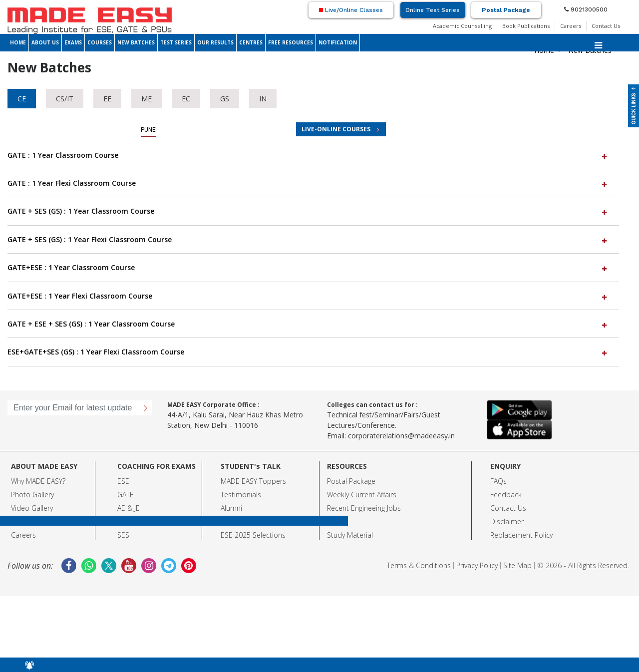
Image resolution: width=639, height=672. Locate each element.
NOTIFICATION (338, 42)
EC (186, 99)
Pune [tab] (148, 130)
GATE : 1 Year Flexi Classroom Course (308, 183)
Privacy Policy (477, 565)
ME (147, 99)
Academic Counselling (462, 26)
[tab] (313, 155)
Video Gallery (32, 508)
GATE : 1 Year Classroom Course (308, 155)
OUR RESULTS (215, 42)
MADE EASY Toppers (253, 481)
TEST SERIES (176, 42)
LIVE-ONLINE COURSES (336, 129)
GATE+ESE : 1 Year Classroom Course (308, 267)
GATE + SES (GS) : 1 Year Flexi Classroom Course (308, 239)
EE (107, 99)
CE (22, 99)
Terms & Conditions (419, 565)
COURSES (100, 42)
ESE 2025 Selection (251, 535)
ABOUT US (45, 42)
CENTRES (251, 42)
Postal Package (506, 10)
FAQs (498, 481)
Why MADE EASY (37, 481)
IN (263, 99)
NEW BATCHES (136, 42)
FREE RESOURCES (291, 42)
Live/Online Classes (351, 10)
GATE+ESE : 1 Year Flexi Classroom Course (308, 296)
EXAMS (73, 42)
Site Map (517, 565)
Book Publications (526, 26)
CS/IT (65, 99)
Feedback (506, 495)
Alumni (231, 508)
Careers (571, 26)
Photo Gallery (32, 495)
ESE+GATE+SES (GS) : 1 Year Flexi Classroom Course (308, 352)
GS (225, 99)
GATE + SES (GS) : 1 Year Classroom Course (308, 211)
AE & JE (129, 508)
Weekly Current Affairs (362, 495)
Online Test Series (433, 10)
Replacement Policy (521, 535)
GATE (126, 495)
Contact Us (606, 26)
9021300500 (586, 9)
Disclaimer (507, 521)
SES (123, 535)
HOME (18, 42)
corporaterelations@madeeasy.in (401, 436)
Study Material (350, 535)
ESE (123, 481)
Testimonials (241, 495)
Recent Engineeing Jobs (364, 508)
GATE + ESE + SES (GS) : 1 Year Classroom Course (308, 324)
